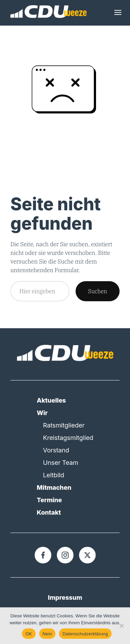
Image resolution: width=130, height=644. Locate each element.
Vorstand (56, 450)
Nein (47, 634)
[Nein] (121, 626)
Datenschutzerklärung (85, 634)
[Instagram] (65, 555)
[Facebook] (43, 555)
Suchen (98, 291)
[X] (87, 555)
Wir (42, 413)
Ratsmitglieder (64, 425)
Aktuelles (51, 400)
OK (29, 634)
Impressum (65, 597)
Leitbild (54, 475)
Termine (49, 500)
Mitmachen (54, 487)
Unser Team (61, 463)
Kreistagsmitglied (68, 438)
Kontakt (49, 512)
